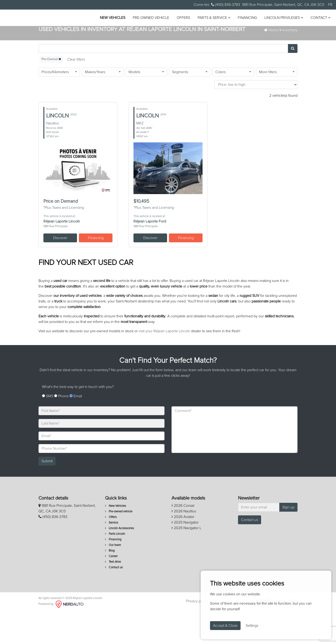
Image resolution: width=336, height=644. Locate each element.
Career (111, 589)
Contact (319, 19)
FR (330, 5)
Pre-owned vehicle (149, 19)
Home (271, 63)
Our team (113, 577)
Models (134, 105)
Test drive (113, 594)
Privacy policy (197, 634)
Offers (182, 19)
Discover (60, 270)
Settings (252, 626)
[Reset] (76, 92)
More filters (268, 105)
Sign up (288, 540)
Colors (220, 105)
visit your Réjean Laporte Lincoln (164, 364)
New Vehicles (111, 19)
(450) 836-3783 (226, 5)
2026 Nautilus (184, 544)
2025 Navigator (185, 555)
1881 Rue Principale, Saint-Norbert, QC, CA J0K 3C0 (283, 5)
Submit (47, 493)
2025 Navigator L (186, 560)
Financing (245, 19)
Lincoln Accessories (119, 561)
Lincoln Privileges (282, 19)
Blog (110, 583)
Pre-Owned (51, 92)
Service (112, 555)
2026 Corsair (183, 538)
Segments (180, 105)
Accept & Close (225, 626)
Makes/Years (95, 105)
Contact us (114, 600)
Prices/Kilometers (55, 105)
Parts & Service (212, 19)
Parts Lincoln (115, 566)
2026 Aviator (183, 549)
